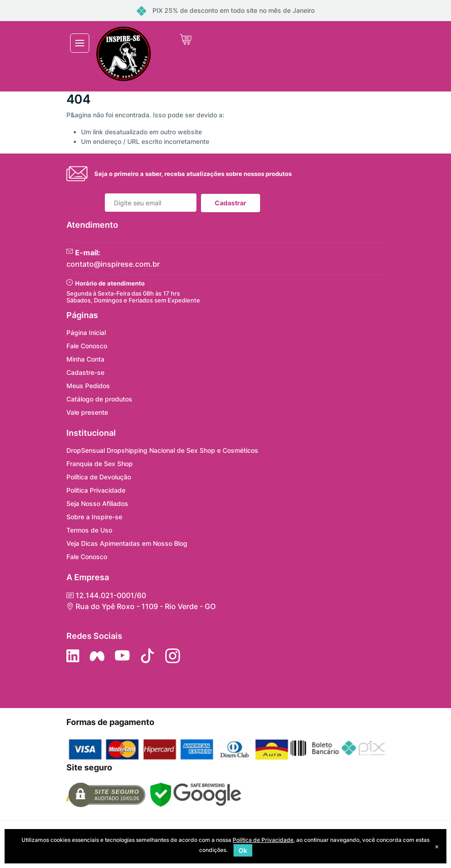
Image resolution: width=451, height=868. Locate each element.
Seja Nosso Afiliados (97, 503)
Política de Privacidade (263, 840)
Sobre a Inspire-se (94, 517)
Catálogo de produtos (99, 399)
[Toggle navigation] (80, 43)
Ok (243, 850)
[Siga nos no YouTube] (122, 656)
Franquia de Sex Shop (100, 464)
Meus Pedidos (88, 386)
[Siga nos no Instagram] (173, 656)
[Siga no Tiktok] (147, 656)
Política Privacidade (96, 490)
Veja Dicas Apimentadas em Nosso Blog (127, 543)
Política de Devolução (99, 477)
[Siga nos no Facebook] (97, 656)
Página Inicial (86, 332)
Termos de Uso (89, 530)
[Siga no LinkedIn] (73, 656)
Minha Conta (85, 359)
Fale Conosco (87, 346)
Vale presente (87, 412)
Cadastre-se (85, 372)
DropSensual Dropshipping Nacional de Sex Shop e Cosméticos (162, 450)
